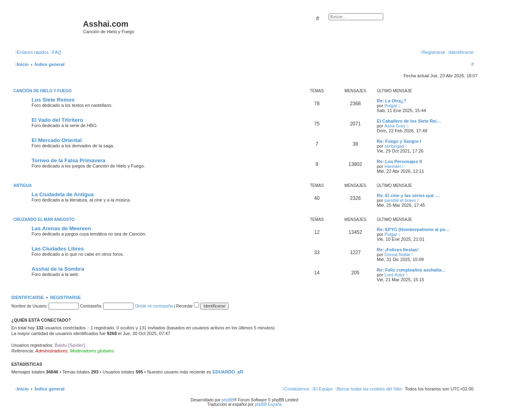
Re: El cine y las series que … (408, 195)
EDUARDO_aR (228, 372)
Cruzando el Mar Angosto (44, 220)
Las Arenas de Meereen (61, 228)
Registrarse (66, 297)
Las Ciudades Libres (58, 249)
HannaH (393, 166)
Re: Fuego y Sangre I (399, 141)
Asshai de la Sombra (58, 269)
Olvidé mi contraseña (154, 306)
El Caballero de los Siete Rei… (409, 121)
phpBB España (268, 404)
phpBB (228, 400)
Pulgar (391, 106)
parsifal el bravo (400, 200)
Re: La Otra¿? (392, 101)
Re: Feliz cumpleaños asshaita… (411, 270)
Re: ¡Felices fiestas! (398, 250)
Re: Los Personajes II (399, 161)
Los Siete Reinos (53, 100)
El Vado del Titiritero (57, 120)
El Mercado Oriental (57, 140)
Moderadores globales (92, 351)
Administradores (51, 351)
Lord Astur (395, 275)
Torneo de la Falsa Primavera (68, 160)
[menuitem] (56, 52)
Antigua (23, 186)
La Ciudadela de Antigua (63, 194)
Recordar (188, 306)
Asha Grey (395, 126)
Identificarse (28, 297)
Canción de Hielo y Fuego (42, 91)
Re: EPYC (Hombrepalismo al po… (413, 229)
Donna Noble (397, 255)
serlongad (394, 146)
